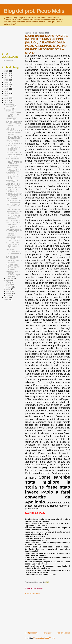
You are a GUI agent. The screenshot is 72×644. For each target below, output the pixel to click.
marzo (9, 291)
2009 (6, 300)
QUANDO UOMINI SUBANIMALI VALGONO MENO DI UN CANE (14, 260)
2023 (6, 75)
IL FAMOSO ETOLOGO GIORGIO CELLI (14, 212)
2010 (6, 298)
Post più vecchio (63, 633)
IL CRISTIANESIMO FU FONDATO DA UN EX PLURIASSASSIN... (14, 200)
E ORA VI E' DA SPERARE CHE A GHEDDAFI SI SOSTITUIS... (13, 148)
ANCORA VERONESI (13, 221)
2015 (6, 93)
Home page (48, 633)
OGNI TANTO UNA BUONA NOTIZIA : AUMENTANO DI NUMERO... (13, 267)
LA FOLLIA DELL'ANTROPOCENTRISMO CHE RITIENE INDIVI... (14, 163)
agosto (9, 281)
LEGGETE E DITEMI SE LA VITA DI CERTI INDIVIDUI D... (14, 217)
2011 (6, 102)
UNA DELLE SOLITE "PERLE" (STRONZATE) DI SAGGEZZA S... (13, 274)
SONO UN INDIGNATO (13, 158)
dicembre (10, 105)
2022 (6, 78)
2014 (6, 96)
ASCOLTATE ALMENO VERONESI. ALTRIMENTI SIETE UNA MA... (14, 225)
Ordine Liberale (8, 60)
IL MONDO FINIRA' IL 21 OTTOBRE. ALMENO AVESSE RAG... (14, 169)
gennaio (9, 295)
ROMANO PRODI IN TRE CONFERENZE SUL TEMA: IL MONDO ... (14, 195)
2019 (6, 84)
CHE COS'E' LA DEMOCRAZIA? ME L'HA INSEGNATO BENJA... (13, 113)
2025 (6, 71)
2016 (6, 91)
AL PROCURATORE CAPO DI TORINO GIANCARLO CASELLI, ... (13, 245)
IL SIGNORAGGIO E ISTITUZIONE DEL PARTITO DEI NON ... (14, 186)
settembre (10, 279)
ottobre (9, 109)
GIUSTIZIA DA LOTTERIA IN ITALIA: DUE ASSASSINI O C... (14, 252)
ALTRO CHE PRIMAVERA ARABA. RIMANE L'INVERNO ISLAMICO (14, 132)
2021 (6, 80)
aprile (8, 289)
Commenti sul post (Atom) (44, 638)
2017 (6, 89)
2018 (6, 87)
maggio (9, 287)
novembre (10, 107)
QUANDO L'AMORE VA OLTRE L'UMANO (14, 137)
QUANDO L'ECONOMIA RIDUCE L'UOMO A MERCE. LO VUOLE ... (14, 125)
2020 (6, 82)
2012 (6, 100)
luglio (8, 283)
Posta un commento (32, 593)
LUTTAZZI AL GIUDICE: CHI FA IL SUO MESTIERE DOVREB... (14, 233)
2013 (6, 98)
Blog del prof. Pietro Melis (34, 11)
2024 (6, 73)
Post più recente (32, 633)
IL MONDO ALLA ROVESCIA (11, 119)
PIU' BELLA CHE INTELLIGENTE (12, 190)
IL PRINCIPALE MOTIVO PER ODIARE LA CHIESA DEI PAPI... (14, 239)
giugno (9, 285)
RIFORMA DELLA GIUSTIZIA (12, 181)
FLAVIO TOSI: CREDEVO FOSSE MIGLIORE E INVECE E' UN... (14, 175)
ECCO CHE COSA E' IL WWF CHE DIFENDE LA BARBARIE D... (14, 154)
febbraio (9, 293)
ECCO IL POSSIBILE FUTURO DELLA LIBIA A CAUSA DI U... (14, 142)
